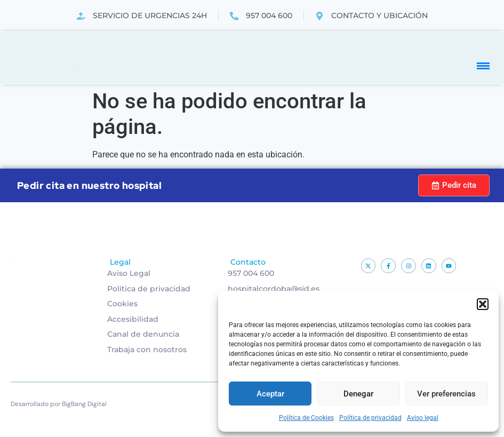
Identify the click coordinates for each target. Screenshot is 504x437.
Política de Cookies (306, 418)
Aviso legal (423, 418)
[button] (483, 304)
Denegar (358, 394)
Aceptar (270, 394)
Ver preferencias (446, 394)
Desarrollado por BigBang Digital (59, 404)
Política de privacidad (370, 418)
